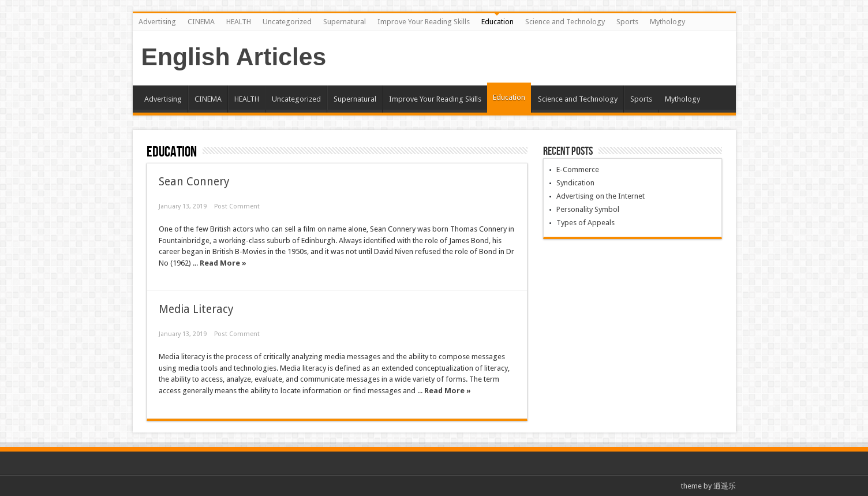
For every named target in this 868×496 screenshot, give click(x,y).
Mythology (667, 22)
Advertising (157, 22)
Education (497, 22)
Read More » (223, 263)
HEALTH (239, 22)
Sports (627, 22)
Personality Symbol (588, 209)
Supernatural (345, 22)
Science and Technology (565, 22)
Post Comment (237, 206)
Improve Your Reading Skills (424, 22)
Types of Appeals (585, 223)
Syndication (575, 183)
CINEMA (201, 22)
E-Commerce (578, 169)
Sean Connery (194, 182)
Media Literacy (196, 309)
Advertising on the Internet (601, 196)
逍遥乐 (725, 486)
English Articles (234, 57)
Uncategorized (287, 22)
